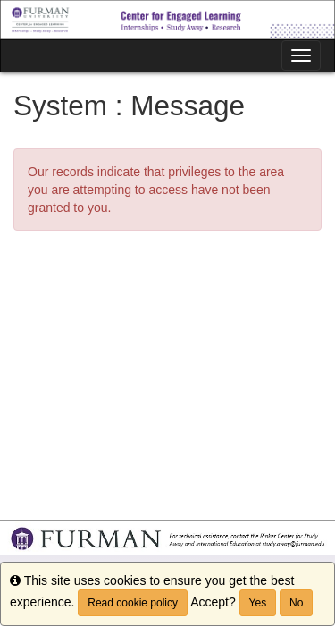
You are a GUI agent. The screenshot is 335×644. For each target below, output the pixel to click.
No (296, 603)
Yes (258, 603)
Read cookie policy (133, 603)
